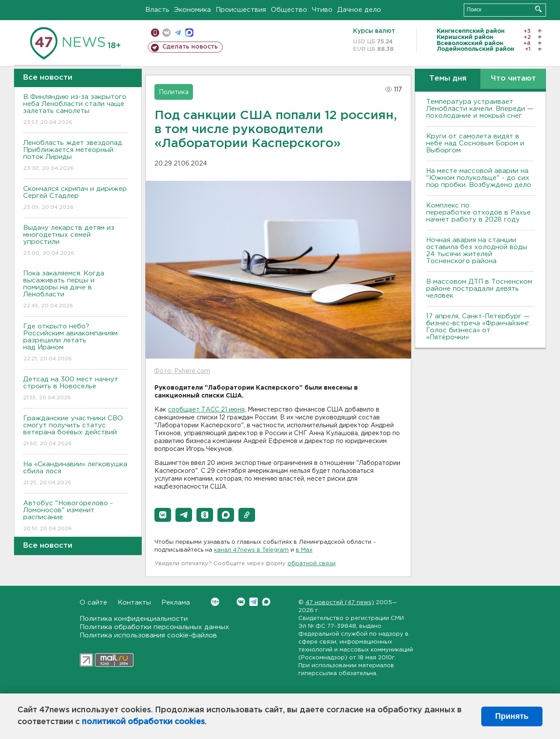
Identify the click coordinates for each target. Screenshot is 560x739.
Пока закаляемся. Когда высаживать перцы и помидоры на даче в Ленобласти (75, 290)
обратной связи (311, 564)
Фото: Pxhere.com (182, 371)
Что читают (513, 79)
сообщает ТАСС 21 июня (206, 410)
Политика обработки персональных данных (154, 627)
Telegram (254, 602)
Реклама (176, 603)
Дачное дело (359, 10)
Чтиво (322, 10)
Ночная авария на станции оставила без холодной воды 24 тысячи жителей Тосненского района (477, 251)
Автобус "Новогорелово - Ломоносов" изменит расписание (75, 516)
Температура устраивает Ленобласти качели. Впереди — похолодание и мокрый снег (480, 109)
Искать (538, 9)
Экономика (192, 10)
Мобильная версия (155, 33)
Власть (157, 10)
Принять (512, 716)
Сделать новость (190, 47)
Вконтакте (215, 602)
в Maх (304, 550)
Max (266, 602)
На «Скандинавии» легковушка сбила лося (75, 474)
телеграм (178, 33)
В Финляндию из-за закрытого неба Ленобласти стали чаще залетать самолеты (75, 110)
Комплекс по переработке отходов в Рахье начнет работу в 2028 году (478, 213)
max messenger (189, 33)
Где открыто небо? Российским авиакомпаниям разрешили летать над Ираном (75, 343)
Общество (289, 10)
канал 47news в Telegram (251, 550)
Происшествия (241, 10)
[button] (163, 515)
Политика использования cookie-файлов (148, 635)
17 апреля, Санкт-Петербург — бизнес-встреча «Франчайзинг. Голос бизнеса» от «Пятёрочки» (478, 327)
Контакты (134, 603)
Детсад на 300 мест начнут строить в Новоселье (75, 389)
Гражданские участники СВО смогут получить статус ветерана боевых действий (75, 431)
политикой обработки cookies (143, 722)
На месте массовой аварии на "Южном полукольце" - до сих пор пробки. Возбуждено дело (479, 178)
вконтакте (166, 33)
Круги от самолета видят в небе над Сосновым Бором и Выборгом (475, 143)
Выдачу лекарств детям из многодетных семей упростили (75, 241)
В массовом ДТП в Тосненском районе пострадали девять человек (479, 289)
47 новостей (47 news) (340, 603)
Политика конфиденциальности (134, 619)
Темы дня (448, 79)
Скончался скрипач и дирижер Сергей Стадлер (75, 199)
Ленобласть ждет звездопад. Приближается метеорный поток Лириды (75, 156)
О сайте (93, 603)
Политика (174, 92)
